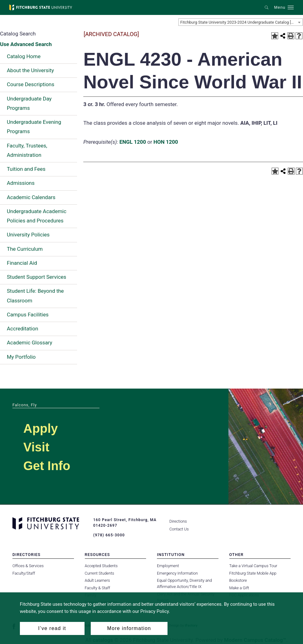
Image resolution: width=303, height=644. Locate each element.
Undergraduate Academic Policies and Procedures (37, 216)
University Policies (28, 235)
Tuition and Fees (26, 169)
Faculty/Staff (24, 573)
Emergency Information (177, 573)
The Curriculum (25, 249)
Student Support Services (37, 277)
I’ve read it (52, 628)
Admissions (21, 183)
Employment (168, 566)
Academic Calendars (31, 197)
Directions (178, 521)
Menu (280, 7)
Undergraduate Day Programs (29, 103)
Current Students (100, 573)
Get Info (47, 466)
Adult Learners (97, 580)
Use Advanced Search (26, 44)
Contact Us (179, 529)
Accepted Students (101, 566)
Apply (41, 428)
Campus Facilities (28, 315)
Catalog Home (24, 56)
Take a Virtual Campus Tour (253, 566)
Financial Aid (22, 263)
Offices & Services (28, 566)
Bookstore (238, 580)
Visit (36, 447)
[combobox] (241, 22)
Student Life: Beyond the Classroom (35, 296)
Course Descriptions (31, 84)
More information (129, 628)
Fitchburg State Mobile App (253, 573)
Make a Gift (239, 588)
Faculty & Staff (98, 588)
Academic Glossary (30, 343)
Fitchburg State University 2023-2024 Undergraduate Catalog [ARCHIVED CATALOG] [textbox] (241, 22)
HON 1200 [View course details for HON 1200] (166, 142)
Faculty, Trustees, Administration (27, 150)
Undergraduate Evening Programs (34, 127)
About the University (30, 70)
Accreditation (23, 329)
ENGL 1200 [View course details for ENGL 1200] (133, 142)
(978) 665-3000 (109, 535)
